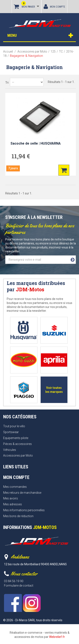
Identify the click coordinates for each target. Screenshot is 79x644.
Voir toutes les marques (54, 390)
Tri (7, 83)
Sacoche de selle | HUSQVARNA (36, 143)
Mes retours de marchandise (22, 493)
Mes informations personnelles (24, 510)
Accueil (8, 52)
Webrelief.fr (57, 637)
